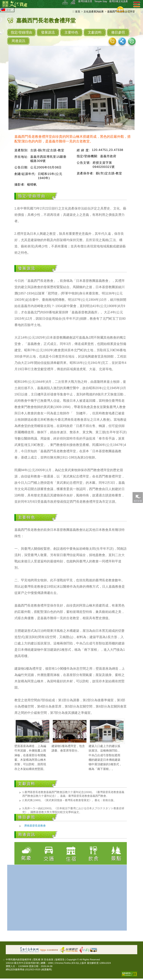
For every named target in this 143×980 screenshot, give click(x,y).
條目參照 (118, 32)
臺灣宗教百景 (85, 1)
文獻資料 (95, 32)
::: (73, 11)
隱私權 (37, 960)
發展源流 (48, 32)
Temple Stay (101, 1)
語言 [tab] (8, 10)
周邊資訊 (18, 41)
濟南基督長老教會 (35, 826)
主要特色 (71, 32)
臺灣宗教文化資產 (119, 1)
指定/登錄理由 (22, 32)
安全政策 (49, 960)
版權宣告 (60, 960)
